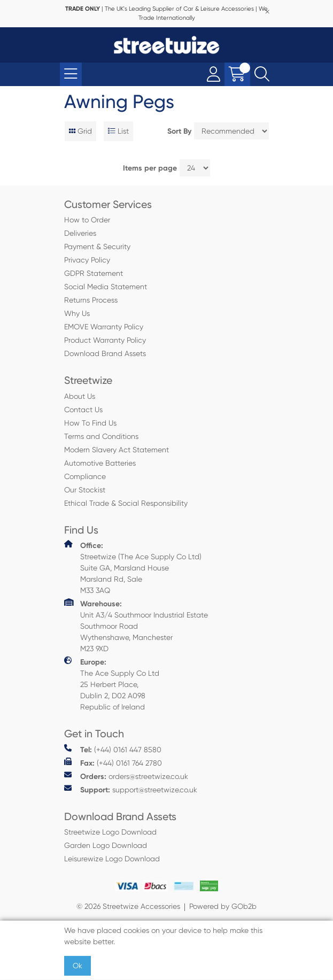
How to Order (87, 220)
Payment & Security (97, 246)
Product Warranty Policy (105, 340)
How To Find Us (90, 423)
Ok (78, 966)
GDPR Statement (94, 273)
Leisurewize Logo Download (112, 859)
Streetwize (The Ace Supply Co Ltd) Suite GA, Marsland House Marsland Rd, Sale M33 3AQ (133, 567)
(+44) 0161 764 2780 (113, 763)
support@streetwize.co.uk (131, 789)
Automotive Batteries (100, 463)
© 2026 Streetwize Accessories (128, 906)
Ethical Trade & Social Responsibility (126, 503)
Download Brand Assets (105, 353)
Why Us (77, 313)
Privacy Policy (87, 260)
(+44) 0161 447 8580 (113, 749)
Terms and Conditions (101, 436)
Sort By (179, 131)
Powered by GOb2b (223, 906)
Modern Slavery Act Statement (117, 450)
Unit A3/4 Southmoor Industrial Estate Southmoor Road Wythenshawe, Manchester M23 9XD (136, 626)
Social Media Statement (106, 287)
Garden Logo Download (106, 845)
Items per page (150, 168)
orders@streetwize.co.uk (126, 776)
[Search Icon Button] (262, 74)
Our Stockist (85, 490)
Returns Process (91, 300)
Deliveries (80, 233)
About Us (80, 396)
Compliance (85, 476)
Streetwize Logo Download (110, 832)
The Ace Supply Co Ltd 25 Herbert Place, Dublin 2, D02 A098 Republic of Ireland (112, 684)
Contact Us (83, 410)
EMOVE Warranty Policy (104, 327)
